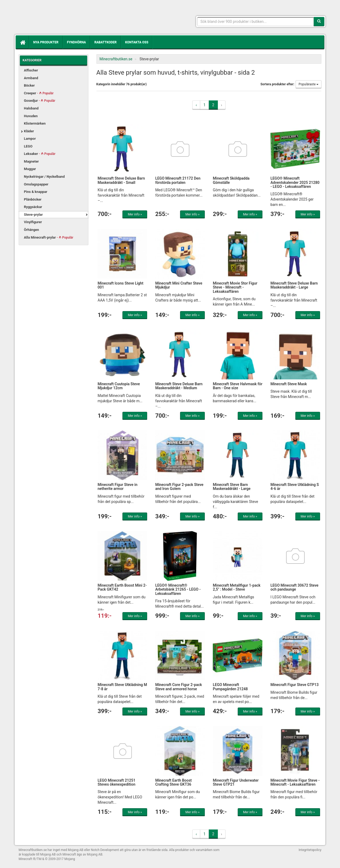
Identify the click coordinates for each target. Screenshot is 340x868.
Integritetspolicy (310, 850)
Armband (31, 78)
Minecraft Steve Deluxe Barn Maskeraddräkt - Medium (179, 386)
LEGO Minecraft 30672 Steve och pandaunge (294, 587)
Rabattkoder (105, 42)
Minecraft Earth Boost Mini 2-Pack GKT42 (122, 587)
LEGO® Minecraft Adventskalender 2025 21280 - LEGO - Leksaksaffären (295, 182)
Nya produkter (46, 42)
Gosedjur (40, 101)
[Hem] (22, 42)
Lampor (30, 139)
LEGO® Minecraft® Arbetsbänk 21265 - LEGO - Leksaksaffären (178, 589)
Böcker (29, 85)
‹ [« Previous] (196, 105)
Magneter (31, 161)
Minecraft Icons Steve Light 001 (121, 285)
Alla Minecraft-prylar (49, 237)
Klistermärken (35, 123)
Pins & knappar (36, 192)
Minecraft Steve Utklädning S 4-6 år (295, 487)
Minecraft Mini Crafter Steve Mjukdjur (179, 285)
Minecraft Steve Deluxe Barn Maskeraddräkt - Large (294, 285)
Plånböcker (33, 199)
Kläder (29, 131)
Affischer (31, 70)
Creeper (39, 93)
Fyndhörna (76, 42)
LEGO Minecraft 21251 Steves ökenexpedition (117, 782)
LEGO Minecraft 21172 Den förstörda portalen (178, 180)
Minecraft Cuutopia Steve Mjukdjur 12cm (119, 386)
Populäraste (309, 84)
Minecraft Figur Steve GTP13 (294, 685)
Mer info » (135, 214)
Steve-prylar (33, 215)
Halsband (31, 108)
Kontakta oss (137, 42)
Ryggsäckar (33, 207)
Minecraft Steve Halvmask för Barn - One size (237, 386)
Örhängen (31, 230)
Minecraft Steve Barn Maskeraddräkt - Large (232, 487)
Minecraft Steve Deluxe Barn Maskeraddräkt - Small (121, 180)
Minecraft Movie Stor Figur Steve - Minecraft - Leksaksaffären (235, 287)
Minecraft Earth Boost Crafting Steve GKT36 (173, 782)
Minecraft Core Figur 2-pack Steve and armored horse (178, 687)
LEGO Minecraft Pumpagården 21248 (230, 687)
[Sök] (319, 22)
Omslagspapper (36, 184)
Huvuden (31, 116)
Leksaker (40, 154)
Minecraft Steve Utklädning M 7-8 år (122, 687)
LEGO (28, 146)
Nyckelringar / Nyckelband (44, 177)
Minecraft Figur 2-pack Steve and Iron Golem (179, 487)
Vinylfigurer (33, 222)
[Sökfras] (256, 22)
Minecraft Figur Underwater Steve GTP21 (236, 782)
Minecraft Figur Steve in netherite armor (118, 487)
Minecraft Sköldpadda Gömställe (231, 180)
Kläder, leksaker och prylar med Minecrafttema (57, 19)
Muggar (30, 169)
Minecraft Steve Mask (289, 384)
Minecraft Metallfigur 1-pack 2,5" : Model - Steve (237, 587)
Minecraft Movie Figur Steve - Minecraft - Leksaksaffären (295, 782)
